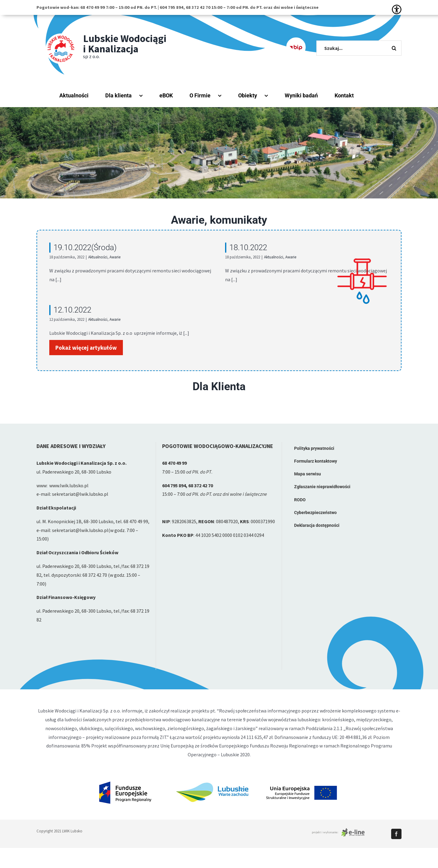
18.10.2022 (239, 247)
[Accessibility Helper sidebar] (397, 9)
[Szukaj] (394, 48)
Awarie (115, 257)
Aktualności (98, 257)
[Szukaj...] (359, 48)
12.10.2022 (90, 304)
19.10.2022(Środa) (85, 247)
